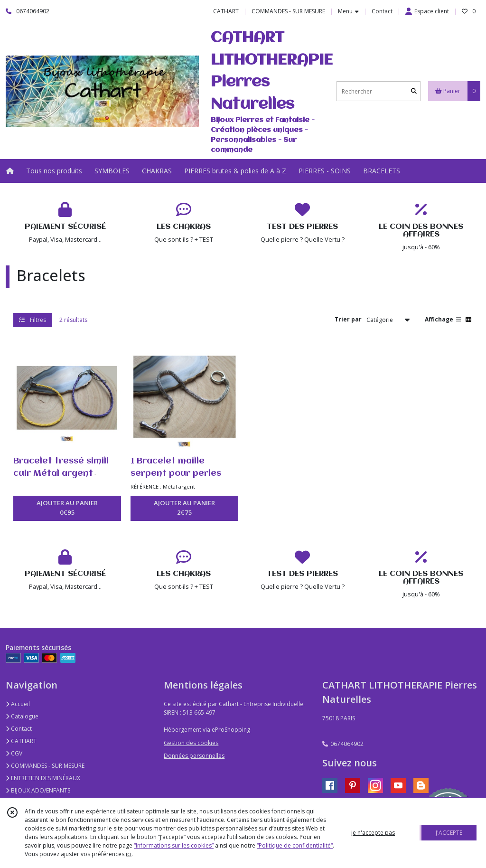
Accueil (18, 704)
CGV (14, 753)
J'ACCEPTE (449, 833)
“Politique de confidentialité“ (295, 845)
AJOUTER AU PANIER (67, 508)
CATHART (21, 741)
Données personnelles (194, 756)
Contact (382, 11)
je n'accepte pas (373, 833)
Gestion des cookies (191, 743)
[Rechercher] (414, 91)
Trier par (348, 319)
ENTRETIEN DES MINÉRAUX (43, 778)
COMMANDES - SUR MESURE (45, 766)
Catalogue (22, 716)
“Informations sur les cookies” (174, 845)
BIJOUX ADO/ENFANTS (38, 790)
